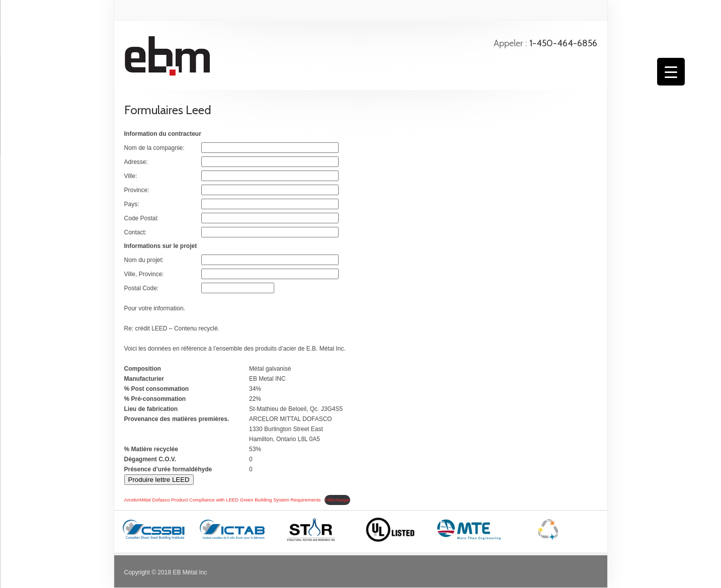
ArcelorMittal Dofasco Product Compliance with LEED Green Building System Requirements (223, 500)
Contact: (136, 232)
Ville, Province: (144, 274)
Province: (137, 190)
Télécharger (337, 500)
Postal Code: (142, 288)
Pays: (132, 204)
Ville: (131, 176)
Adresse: (136, 162)
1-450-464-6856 (563, 43)
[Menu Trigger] (671, 72)
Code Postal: (142, 218)
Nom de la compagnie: (154, 148)
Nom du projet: (144, 260)
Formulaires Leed (168, 110)
